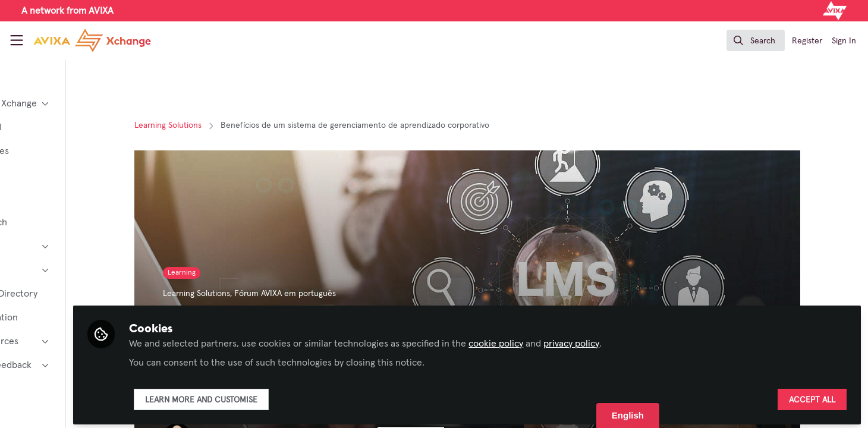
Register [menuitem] (807, 41)
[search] (756, 40)
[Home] (82, 40)
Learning (224, 273)
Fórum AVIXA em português (328, 294)
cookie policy (582, 340)
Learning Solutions (211, 125)
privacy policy (658, 340)
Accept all (812, 396)
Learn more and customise (287, 396)
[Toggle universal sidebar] (17, 40)
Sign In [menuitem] (844, 41)
